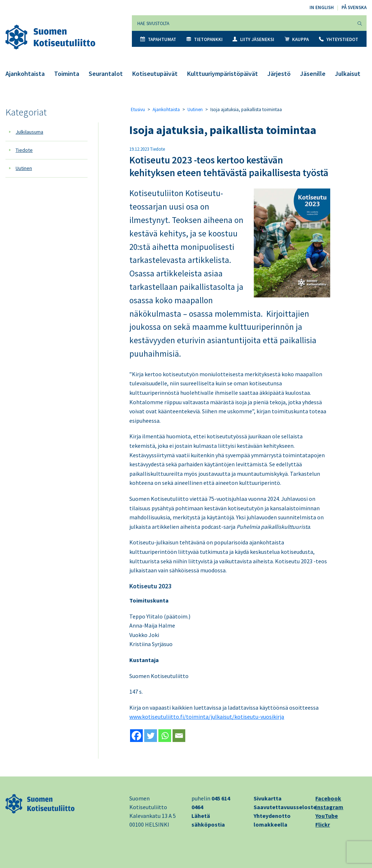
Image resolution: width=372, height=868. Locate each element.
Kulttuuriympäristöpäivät (223, 74)
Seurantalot (106, 74)
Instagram (329, 807)
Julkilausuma (29, 132)
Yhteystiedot (339, 39)
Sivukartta (268, 798)
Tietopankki (205, 39)
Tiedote (24, 150)
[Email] (179, 736)
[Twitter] (151, 736)
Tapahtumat (158, 39)
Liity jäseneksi (253, 39)
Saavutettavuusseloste (285, 807)
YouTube (327, 816)
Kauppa (297, 39)
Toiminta (67, 74)
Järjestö (279, 74)
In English (322, 7)
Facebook (328, 798)
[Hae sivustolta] (242, 23)
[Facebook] (136, 736)
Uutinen (24, 168)
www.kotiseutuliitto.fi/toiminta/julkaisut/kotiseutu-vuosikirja (207, 717)
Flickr (323, 824)
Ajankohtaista (25, 74)
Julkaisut (348, 74)
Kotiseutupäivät (155, 74)
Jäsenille (313, 74)
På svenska (354, 7)
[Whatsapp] (165, 736)
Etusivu (138, 109)
